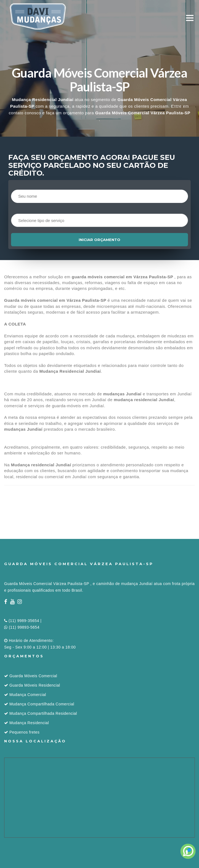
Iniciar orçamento (99, 240)
